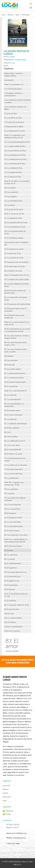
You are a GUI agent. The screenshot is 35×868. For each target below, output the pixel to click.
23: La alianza (10, 205)
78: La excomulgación (13, 505)
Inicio (3, 15)
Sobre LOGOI (7, 797)
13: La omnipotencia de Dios (15, 155)
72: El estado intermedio (14, 469)
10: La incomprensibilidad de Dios (17, 142)
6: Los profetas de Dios (13, 118)
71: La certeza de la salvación (15, 465)
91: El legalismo (10, 568)
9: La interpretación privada (15, 131)
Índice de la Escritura (12, 631)
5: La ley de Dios (11, 114)
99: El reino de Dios (12, 609)
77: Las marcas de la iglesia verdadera (15, 499)
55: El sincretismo (11, 386)
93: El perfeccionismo (12, 576)
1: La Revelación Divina (13, 89)
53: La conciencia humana (14, 378)
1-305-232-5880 (13, 844)
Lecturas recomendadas (13, 627)
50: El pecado (10, 365)
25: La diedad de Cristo (13, 218)
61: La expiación (10, 419)
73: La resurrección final (13, 474)
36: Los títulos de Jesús (13, 271)
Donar (5, 801)
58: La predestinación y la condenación (14, 405)
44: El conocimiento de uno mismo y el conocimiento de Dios (17, 330)
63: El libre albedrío (12, 428)
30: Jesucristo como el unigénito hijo (16, 244)
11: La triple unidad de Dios (15, 146)
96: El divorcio (10, 589)
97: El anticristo (10, 601)
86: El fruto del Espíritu (13, 546)
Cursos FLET (7, 786)
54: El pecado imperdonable (15, 382)
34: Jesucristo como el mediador (16, 262)
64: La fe (8, 432)
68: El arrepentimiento (13, 450)
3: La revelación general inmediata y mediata (17, 101)
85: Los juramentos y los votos (16, 535)
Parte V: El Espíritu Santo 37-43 (16, 275)
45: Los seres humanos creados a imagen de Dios (17, 337)
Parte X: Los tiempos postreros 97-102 (16, 595)
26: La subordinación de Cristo (16, 223)
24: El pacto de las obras (14, 210)
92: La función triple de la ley (15, 572)
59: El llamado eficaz (12, 411)
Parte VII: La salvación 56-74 (15, 391)
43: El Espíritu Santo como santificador (14, 317)
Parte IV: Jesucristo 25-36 (14, 214)
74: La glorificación (11, 478)
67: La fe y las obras (12, 445)
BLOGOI (5, 793)
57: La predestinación (12, 399)
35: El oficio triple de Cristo (15, 266)
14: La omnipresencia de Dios (15, 159)
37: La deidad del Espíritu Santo (17, 279)
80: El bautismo (10, 513)
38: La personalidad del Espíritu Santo (16, 285)
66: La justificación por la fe (15, 441)
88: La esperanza (11, 555)
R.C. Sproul (11, 56)
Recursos (10, 15)
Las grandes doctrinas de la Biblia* (16, 52)
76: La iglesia (9, 493)
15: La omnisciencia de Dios (15, 164)
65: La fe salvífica (11, 437)
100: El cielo (9, 614)
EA (20, 865)
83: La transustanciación (13, 526)
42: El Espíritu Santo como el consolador (15, 310)
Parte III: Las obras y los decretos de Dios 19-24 (17, 182)
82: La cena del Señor (13, 522)
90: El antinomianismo (13, 563)
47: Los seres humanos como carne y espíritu (15, 350)
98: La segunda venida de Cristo (17, 605)
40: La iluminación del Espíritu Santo (16, 299)
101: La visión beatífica (13, 618)
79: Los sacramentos (12, 509)
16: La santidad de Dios (13, 168)
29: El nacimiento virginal (14, 238)
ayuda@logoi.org (19, 838)
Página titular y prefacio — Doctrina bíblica (14, 75)
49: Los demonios (11, 360)
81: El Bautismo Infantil (13, 518)
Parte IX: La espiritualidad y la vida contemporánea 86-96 (16, 541)
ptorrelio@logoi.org (19, 833)
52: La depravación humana (15, 373)
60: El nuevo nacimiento (13, 415)
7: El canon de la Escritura (14, 122)
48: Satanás (9, 356)
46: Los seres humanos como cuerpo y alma (15, 344)
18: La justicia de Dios (13, 177)
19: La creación (10, 188)
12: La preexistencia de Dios (15, 151)
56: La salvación (10, 395)
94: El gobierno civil (12, 581)
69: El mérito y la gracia (13, 454)
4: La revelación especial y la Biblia (15, 108)
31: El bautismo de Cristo (14, 249)
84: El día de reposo (12, 531)
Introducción (9, 80)
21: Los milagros (11, 196)
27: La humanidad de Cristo (15, 227)
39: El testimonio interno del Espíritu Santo (15, 292)
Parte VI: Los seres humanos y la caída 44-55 (17, 323)
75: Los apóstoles (11, 489)
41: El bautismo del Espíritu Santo (17, 304)
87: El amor (9, 550)
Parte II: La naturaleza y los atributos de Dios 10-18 (15, 136)
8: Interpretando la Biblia (14, 127)
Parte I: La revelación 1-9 (14, 84)
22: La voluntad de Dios (13, 201)
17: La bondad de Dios (13, 172)
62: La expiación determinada (15, 424)
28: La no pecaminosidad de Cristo (15, 232)
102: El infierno (10, 622)
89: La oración (10, 559)
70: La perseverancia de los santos (15, 459)
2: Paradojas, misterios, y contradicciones (14, 94)
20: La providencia (11, 192)
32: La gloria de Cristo (13, 253)
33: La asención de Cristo (14, 258)
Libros (17, 15)
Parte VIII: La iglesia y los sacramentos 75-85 (14, 484)
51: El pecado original (13, 369)
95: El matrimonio (11, 585)
